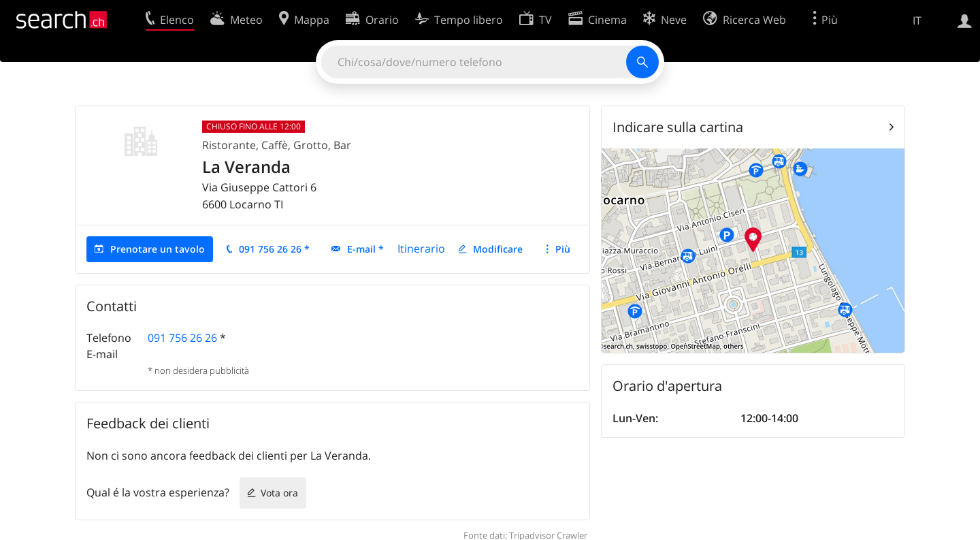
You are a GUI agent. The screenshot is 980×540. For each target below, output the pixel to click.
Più (563, 249)
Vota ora (279, 493)
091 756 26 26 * (274, 249)
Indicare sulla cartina (678, 127)
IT (917, 20)
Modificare (498, 249)
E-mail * (365, 249)
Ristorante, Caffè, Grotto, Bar (277, 145)
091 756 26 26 (182, 338)
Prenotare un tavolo (158, 249)
